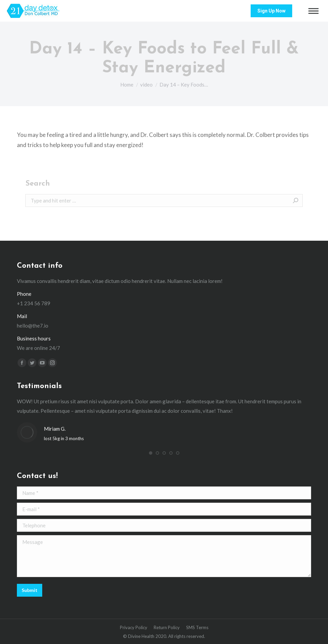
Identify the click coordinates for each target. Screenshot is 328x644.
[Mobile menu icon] (313, 11)
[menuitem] (134, 627)
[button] (151, 453)
